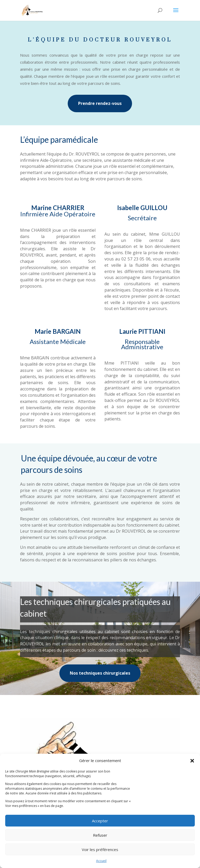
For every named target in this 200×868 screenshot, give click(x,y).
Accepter (100, 821)
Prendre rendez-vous (100, 103)
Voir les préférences (100, 849)
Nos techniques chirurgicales (100, 673)
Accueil (101, 861)
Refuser (100, 835)
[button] (192, 761)
